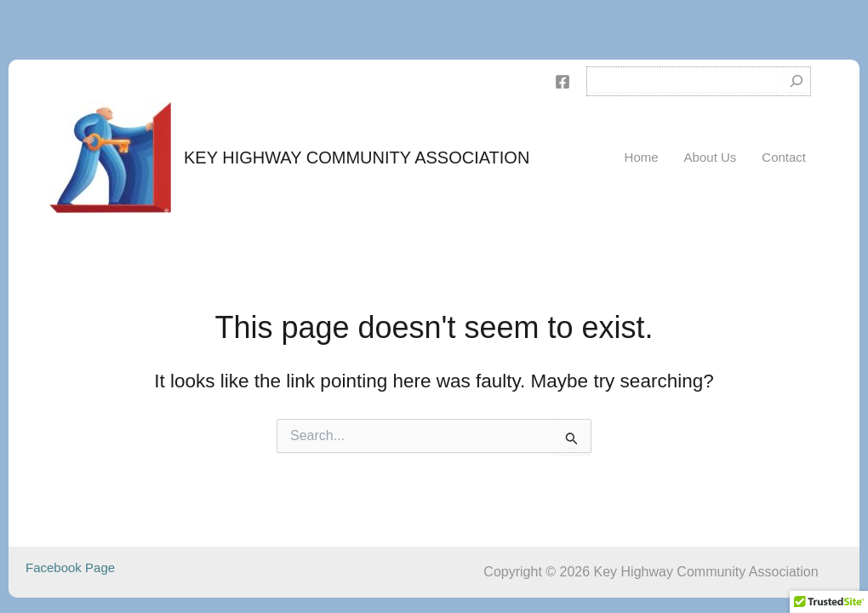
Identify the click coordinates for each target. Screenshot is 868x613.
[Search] (797, 81)
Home (642, 157)
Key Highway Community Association (357, 158)
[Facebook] (562, 82)
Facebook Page (70, 567)
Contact (784, 157)
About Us (711, 157)
